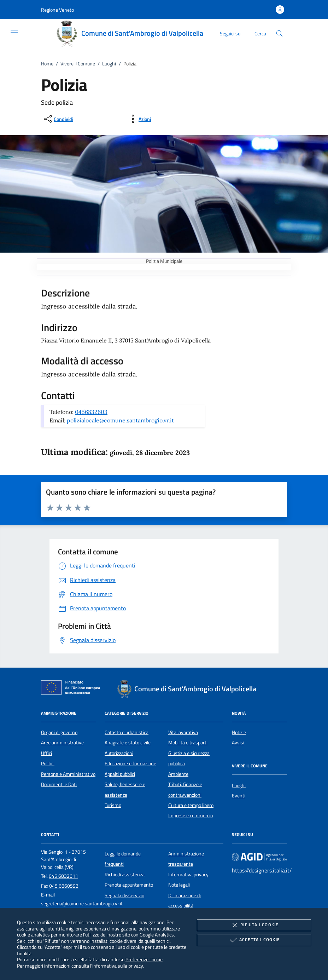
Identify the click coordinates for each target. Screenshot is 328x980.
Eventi (239, 796)
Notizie (239, 732)
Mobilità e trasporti (188, 743)
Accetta (254, 940)
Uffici (46, 753)
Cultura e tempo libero (191, 805)
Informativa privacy (188, 875)
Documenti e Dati (59, 784)
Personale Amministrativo (68, 774)
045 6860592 (64, 886)
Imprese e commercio (191, 815)
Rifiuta (254, 925)
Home (47, 64)
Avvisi (238, 743)
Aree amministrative (62, 743)
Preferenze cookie (144, 959)
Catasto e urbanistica (127, 732)
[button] (57, 10)
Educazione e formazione (130, 763)
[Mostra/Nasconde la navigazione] (14, 33)
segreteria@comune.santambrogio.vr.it (82, 904)
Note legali (179, 885)
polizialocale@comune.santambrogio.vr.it (120, 420)
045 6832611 (63, 876)
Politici (48, 763)
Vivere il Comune (78, 64)
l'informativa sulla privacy (116, 966)
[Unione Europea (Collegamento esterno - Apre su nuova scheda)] (72, 689)
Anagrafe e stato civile (128, 743)
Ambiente (178, 774)
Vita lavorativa (183, 732)
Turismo (113, 805)
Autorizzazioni (119, 753)
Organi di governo (59, 732)
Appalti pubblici (120, 774)
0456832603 (91, 412)
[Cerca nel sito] (279, 33)
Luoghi (109, 64)
